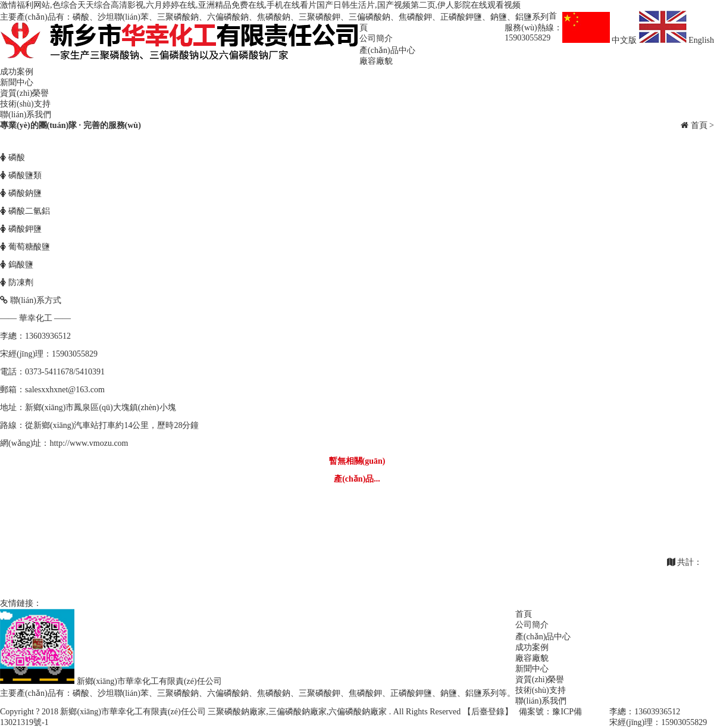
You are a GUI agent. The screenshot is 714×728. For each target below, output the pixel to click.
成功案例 (17, 72)
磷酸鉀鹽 (21, 229)
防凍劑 (17, 282)
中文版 (601, 40)
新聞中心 (17, 82)
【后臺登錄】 (488, 712)
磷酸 (12, 157)
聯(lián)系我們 (26, 115)
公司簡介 (376, 38)
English (677, 40)
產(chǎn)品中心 (387, 50)
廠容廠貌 (376, 61)
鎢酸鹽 (17, 265)
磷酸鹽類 (21, 175)
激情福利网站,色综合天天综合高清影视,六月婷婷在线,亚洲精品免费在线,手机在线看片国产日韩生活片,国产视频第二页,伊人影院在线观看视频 (260, 5)
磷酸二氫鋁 (25, 211)
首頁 (699, 125)
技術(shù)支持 (25, 104)
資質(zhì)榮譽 (24, 93)
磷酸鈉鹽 (21, 193)
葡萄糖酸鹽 (25, 247)
